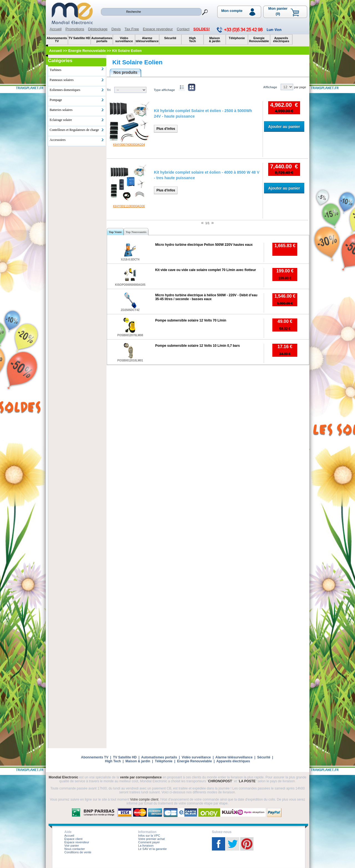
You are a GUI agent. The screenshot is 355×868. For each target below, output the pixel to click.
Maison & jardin (138, 761)
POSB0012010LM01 (130, 360)
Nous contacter (75, 849)
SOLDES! (201, 29)
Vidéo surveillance (196, 757)
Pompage (77, 100)
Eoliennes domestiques (77, 90)
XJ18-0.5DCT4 (130, 260)
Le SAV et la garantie (152, 849)
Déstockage (98, 29)
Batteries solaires (77, 110)
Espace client (73, 839)
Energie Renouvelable (194, 761)
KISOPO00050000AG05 (130, 285)
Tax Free (132, 29)
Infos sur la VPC (149, 836)
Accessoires (77, 140)
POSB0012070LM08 (130, 335)
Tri (109, 90)
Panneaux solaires (77, 80)
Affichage (270, 87)
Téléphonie (163, 761)
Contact (183, 29)
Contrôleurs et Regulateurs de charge (77, 130)
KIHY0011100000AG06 (129, 206)
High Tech (113, 761)
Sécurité (264, 757)
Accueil (56, 29)
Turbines (77, 69)
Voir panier (72, 846)
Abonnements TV (95, 757)
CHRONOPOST (220, 781)
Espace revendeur (158, 29)
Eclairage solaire (77, 120)
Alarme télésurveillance (234, 757)
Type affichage (164, 90)
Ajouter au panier (284, 126)
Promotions (75, 29)
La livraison (146, 846)
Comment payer (149, 842)
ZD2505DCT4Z (130, 310)
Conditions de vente (78, 852)
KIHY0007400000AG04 (129, 145)
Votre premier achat (151, 839)
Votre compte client (144, 799)
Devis (116, 29)
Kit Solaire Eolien (137, 62)
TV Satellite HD (125, 757)
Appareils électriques (233, 761)
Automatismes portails (159, 757)
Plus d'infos (166, 129)
